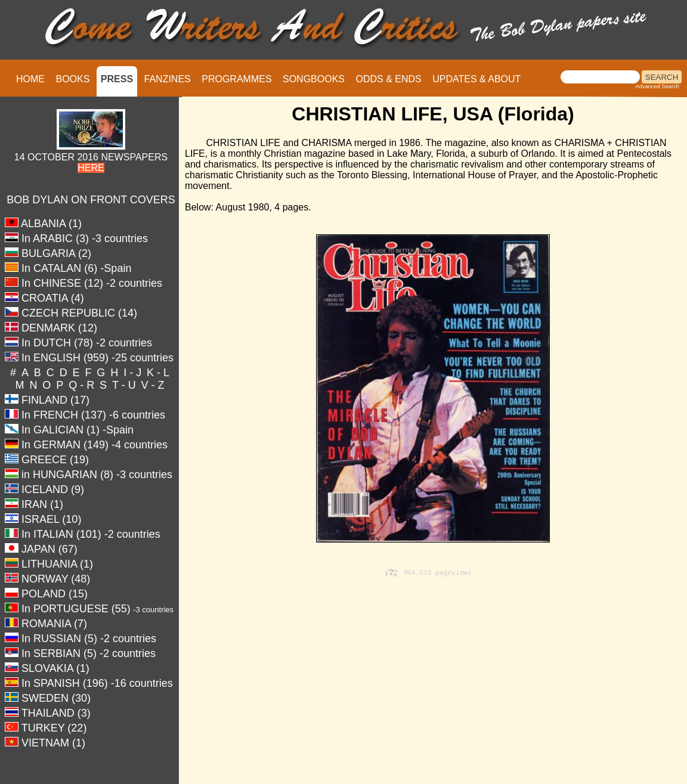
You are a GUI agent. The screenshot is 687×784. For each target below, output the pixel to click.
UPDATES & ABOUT (476, 79)
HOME (30, 79)
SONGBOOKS (314, 79)
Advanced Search (657, 86)
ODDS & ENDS (388, 79)
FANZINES (168, 79)
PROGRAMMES (236, 79)
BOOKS (72, 79)
